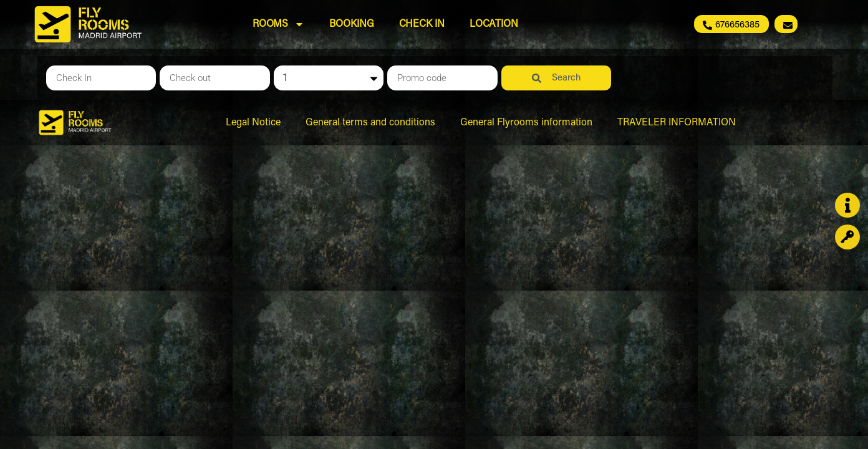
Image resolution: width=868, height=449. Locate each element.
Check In (422, 24)
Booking (351, 24)
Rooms (279, 24)
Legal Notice (253, 123)
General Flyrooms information (526, 123)
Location (494, 24)
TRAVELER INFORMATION (677, 123)
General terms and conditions (370, 123)
